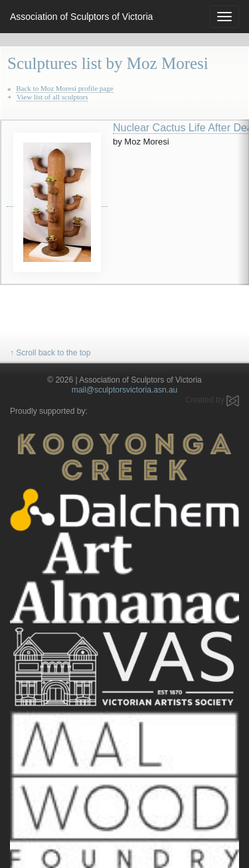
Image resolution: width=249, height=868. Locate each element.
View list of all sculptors (52, 97)
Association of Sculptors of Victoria (81, 17)
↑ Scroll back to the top (50, 353)
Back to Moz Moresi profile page (64, 88)
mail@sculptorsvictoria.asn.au (125, 390)
